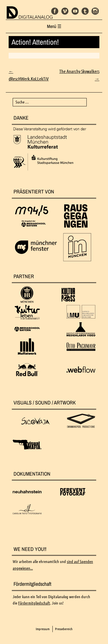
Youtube (75, 11)
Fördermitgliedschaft (34, 603)
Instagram (95, 11)
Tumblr (85, 11)
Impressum (43, 629)
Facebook (55, 11)
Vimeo (65, 11)
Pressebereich (64, 629)
